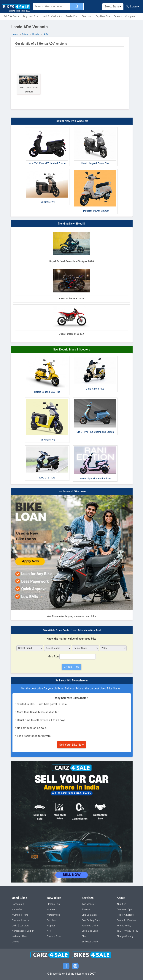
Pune (26, 915)
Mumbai (16, 915)
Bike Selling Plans (91, 921)
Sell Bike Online (12, 16)
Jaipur (30, 931)
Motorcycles (53, 915)
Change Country (125, 937)
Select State (113, 7)
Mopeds (51, 926)
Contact (121, 921)
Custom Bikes (54, 937)
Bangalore (17, 905)
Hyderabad (18, 910)
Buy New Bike (103, 16)
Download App (124, 910)
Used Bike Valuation (52, 16)
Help (119, 915)
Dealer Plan (72, 16)
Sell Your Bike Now (71, 745)
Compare (130, 16)
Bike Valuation (89, 915)
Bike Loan (87, 16)
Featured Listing (90, 926)
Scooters (52, 921)
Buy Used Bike (31, 16)
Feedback (132, 921)
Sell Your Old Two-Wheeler (72, 681)
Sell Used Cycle (90, 942)
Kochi (26, 921)
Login (132, 7)
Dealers (118, 16)
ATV (49, 931)
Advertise (129, 915)
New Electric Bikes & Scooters (71, 350)
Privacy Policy (131, 931)
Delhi (15, 926)
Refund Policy (124, 926)
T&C (119, 931)
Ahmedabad (18, 931)
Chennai (16, 921)
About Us (121, 905)
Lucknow (24, 926)
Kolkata (16, 937)
